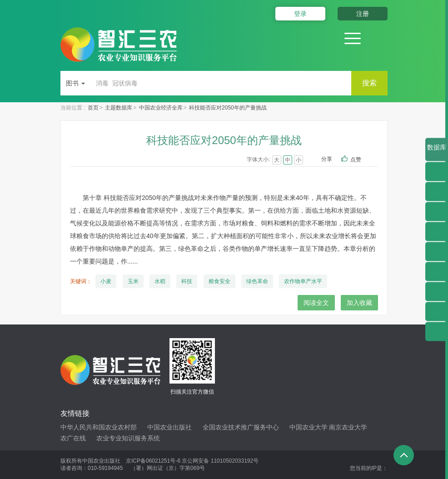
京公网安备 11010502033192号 (220, 461)
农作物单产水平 (303, 281)
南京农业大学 (348, 427)
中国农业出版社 (169, 427)
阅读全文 (316, 303)
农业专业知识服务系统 (128, 438)
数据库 (437, 152)
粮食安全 (219, 281)
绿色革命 (257, 281)
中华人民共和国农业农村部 (99, 427)
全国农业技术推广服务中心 (241, 427)
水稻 (160, 281)
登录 (300, 14)
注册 (363, 14)
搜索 (369, 83)
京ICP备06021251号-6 (153, 461)
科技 (187, 281)
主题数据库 (119, 108)
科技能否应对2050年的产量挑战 (228, 108)
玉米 (133, 281)
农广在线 (73, 438)
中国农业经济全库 (161, 108)
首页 (93, 108)
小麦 (106, 281)
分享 (327, 159)
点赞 (362, 160)
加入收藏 (359, 303)
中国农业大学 (309, 427)
